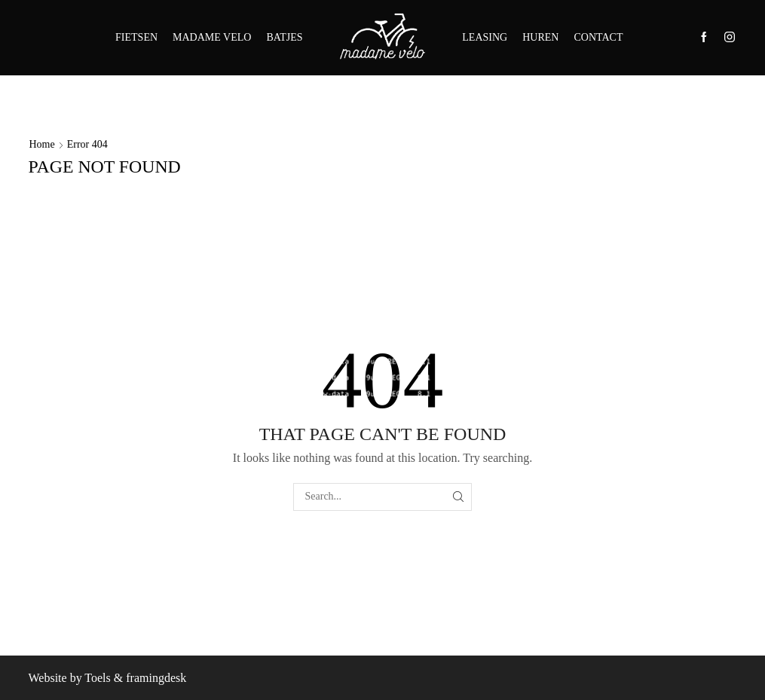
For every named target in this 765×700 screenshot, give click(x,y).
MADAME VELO (212, 37)
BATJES (284, 37)
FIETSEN (136, 37)
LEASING (485, 37)
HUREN (540, 37)
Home (42, 144)
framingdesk (156, 678)
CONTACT (598, 37)
